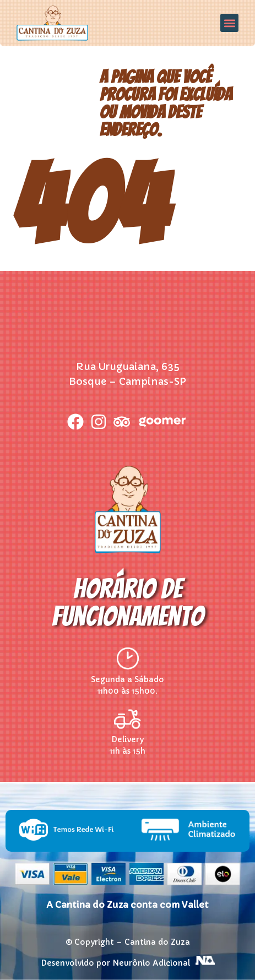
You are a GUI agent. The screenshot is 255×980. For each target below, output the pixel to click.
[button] (229, 23)
